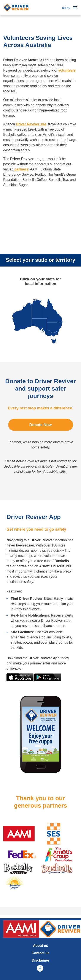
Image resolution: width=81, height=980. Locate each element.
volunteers (67, 70)
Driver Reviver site (31, 124)
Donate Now (40, 425)
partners (21, 169)
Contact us (40, 953)
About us (40, 946)
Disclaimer (40, 960)
